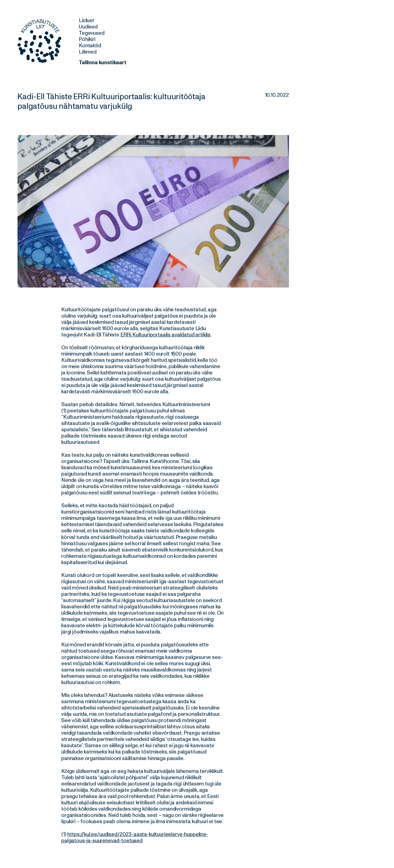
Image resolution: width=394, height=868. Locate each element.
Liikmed (88, 52)
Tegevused (92, 33)
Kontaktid (90, 46)
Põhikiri (87, 39)
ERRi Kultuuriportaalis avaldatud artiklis (165, 335)
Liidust (86, 20)
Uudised (88, 27)
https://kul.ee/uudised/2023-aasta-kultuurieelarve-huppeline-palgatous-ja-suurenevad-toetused (135, 838)
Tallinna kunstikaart (103, 63)
